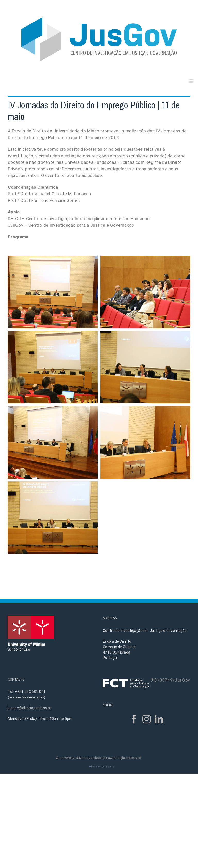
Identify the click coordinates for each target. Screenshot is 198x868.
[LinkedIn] (159, 719)
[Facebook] (134, 719)
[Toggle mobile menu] (191, 81)
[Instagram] (147, 719)
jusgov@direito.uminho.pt (30, 708)
